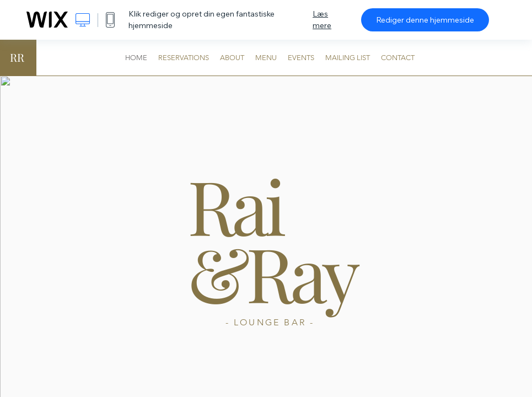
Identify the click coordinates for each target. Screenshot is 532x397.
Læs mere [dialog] (322, 20)
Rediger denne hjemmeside (425, 20)
